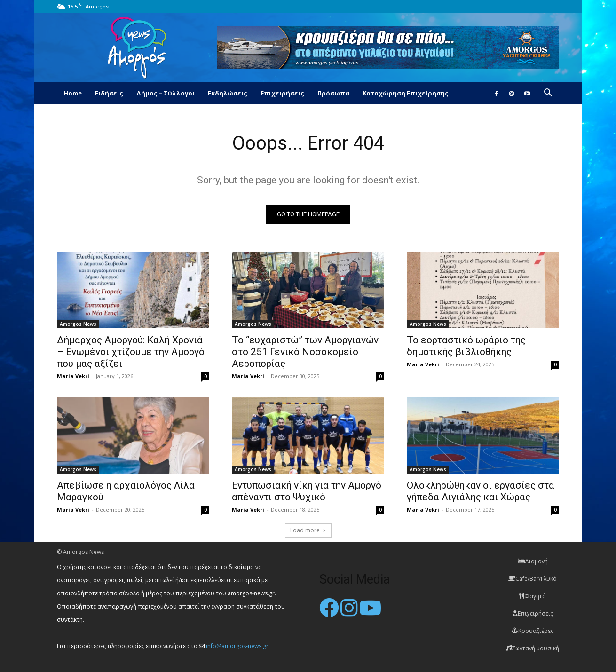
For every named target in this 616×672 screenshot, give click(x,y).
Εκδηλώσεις (228, 93)
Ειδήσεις (109, 93)
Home (73, 93)
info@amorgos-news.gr (237, 646)
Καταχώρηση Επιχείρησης (406, 93)
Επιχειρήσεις (282, 93)
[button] (548, 94)
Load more (308, 530)
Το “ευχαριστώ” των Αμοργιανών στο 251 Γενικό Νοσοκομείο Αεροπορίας (305, 352)
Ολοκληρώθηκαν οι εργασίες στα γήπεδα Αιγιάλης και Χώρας (481, 491)
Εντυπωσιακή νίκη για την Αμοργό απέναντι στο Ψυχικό (307, 491)
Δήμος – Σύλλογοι (166, 93)
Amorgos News (78, 324)
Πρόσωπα (333, 93)
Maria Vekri (73, 376)
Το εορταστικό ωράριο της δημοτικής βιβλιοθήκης (466, 346)
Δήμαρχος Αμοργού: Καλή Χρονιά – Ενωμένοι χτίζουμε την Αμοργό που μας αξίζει (131, 352)
